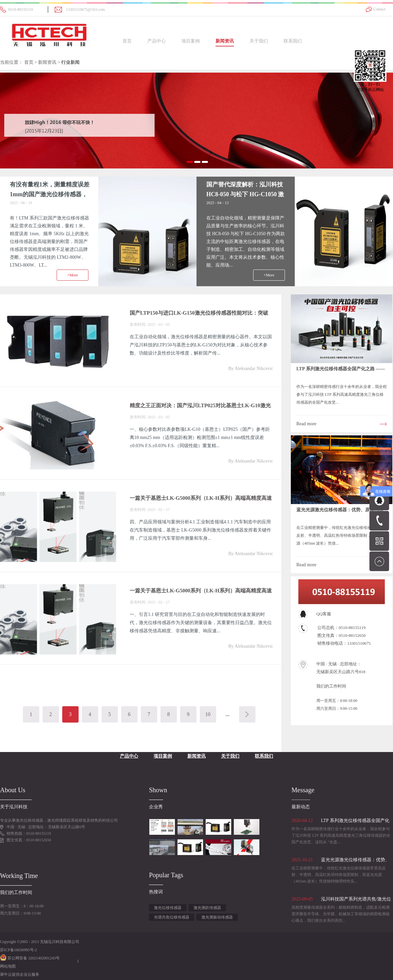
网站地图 (8, 966)
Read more (306, 424)
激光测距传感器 (207, 908)
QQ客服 (324, 614)
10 (208, 714)
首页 (127, 41)
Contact (379, 9)
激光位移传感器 (168, 908)
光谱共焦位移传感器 (172, 917)
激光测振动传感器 (217, 917)
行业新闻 (70, 62)
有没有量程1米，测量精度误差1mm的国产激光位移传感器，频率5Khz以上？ (50, 194)
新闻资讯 (47, 62)
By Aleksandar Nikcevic (251, 368)
